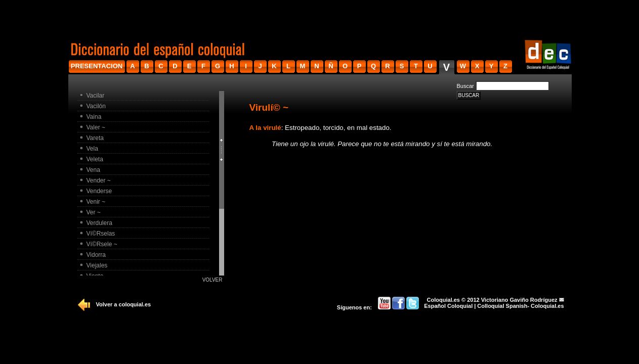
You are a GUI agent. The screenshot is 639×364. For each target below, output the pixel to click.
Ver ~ (94, 212)
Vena (93, 170)
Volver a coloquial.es (124, 304)
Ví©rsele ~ (102, 244)
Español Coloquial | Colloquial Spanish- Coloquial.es (494, 306)
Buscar (465, 86)
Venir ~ (96, 202)
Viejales (97, 265)
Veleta (95, 159)
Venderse (99, 191)
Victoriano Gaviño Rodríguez (519, 300)
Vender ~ (99, 180)
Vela (92, 149)
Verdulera (99, 223)
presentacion (97, 66)
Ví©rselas (101, 234)
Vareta (95, 138)
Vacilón (96, 106)
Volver (212, 280)
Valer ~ (96, 127)
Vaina (94, 117)
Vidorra (96, 255)
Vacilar (96, 96)
